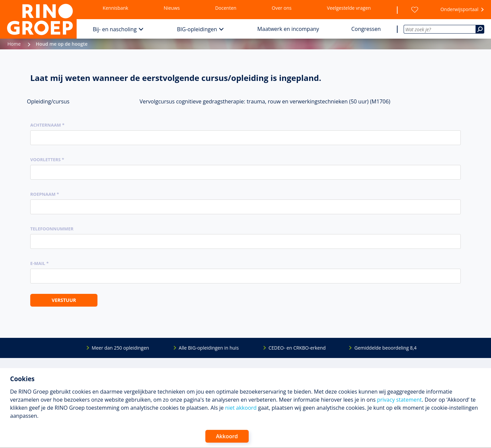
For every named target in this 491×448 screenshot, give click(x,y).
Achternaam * (47, 125)
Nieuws (172, 8)
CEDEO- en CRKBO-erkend (297, 348)
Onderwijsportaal (459, 9)
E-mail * (39, 263)
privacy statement (399, 400)
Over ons (282, 8)
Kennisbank (116, 8)
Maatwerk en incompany (288, 29)
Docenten (226, 8)
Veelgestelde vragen (349, 8)
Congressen (366, 29)
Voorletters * (47, 160)
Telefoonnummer (52, 229)
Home (14, 44)
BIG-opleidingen (197, 29)
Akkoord (227, 436)
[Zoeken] (480, 29)
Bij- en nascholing (115, 29)
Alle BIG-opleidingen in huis (209, 348)
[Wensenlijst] (415, 10)
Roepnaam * (45, 194)
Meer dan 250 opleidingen (120, 348)
